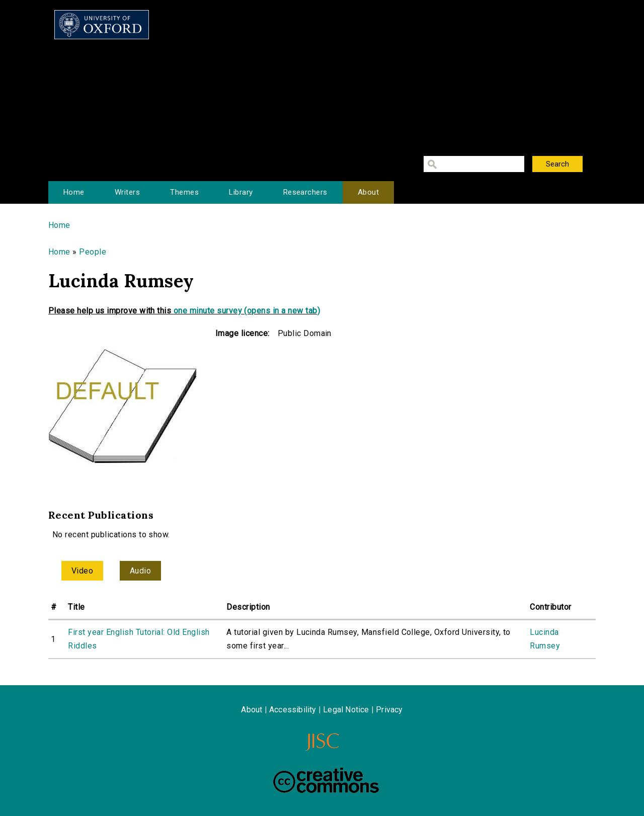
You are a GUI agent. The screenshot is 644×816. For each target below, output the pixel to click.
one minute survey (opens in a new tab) (247, 311)
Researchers (305, 192)
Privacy (389, 710)
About (368, 192)
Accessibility (293, 710)
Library (241, 192)
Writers (127, 192)
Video (82, 571)
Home (74, 192)
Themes (184, 192)
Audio (140, 571)
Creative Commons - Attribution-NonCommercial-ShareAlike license (326, 780)
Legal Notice (346, 710)
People (93, 252)
